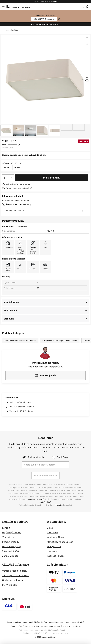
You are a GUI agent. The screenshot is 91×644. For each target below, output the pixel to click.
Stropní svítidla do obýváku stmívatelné (60, 341)
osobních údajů (45, 502)
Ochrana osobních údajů (15, 571)
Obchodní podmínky (13, 580)
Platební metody (11, 542)
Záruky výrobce (10, 556)
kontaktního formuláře (36, 499)
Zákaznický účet (11, 551)
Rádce (61, 556)
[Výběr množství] (8, 178)
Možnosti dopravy (12, 546)
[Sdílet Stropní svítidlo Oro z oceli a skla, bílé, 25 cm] (87, 44)
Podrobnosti (10, 310)
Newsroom (52, 551)
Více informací (11, 302)
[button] (6, 130)
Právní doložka (10, 585)
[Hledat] (83, 7)
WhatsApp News (55, 537)
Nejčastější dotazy (12, 532)
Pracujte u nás (54, 546)
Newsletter (52, 532)
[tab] (23, 539)
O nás (50, 528)
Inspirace (51, 556)
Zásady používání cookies (16, 575)
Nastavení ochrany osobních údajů (20, 622)
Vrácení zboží (9, 537)
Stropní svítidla (12, 30)
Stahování (9, 319)
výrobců (58, 505)
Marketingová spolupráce (60, 542)
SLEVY (44, 19)
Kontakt (6, 528)
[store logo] (20, 7)
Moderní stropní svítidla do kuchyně (20, 341)
